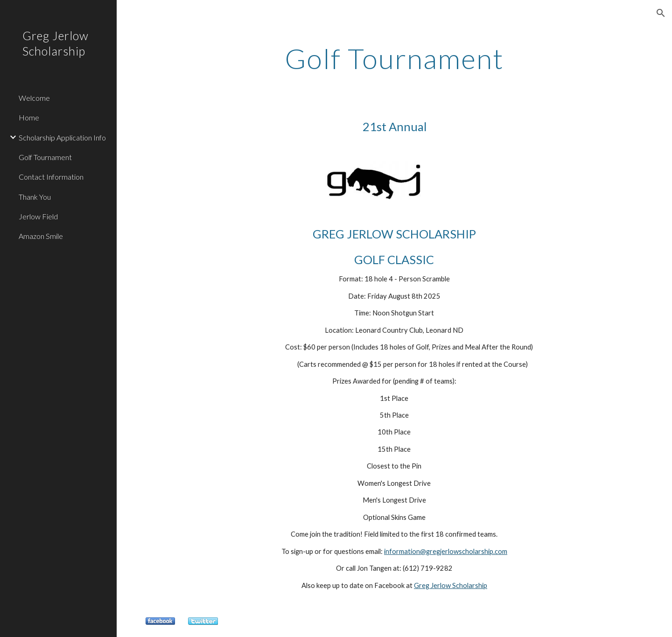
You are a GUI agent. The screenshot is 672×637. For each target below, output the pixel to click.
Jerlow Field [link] (38, 216)
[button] (661, 13)
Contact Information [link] (51, 177)
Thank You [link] (35, 197)
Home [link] (29, 117)
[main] (395, 58)
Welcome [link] (34, 98)
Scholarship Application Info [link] (62, 137)
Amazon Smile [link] (41, 236)
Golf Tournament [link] (45, 157)
